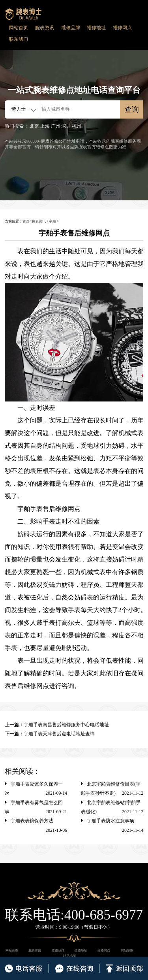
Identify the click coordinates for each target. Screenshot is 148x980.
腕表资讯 (45, 28)
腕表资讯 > (40, 221)
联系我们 (19, 39)
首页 (26, 221)
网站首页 (19, 28)
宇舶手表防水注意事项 (111, 821)
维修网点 (122, 28)
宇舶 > (54, 221)
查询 (132, 109)
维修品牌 (71, 28)
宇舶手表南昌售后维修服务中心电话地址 (66, 725)
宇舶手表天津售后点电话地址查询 (59, 734)
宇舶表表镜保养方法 (32, 821)
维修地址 (96, 28)
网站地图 (127, 951)
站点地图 (69, 956)
